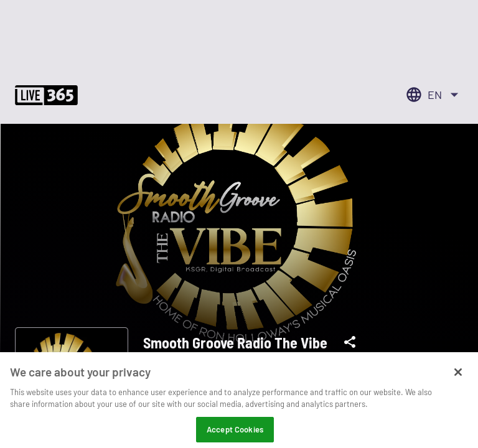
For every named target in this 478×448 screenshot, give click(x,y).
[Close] (458, 379)
